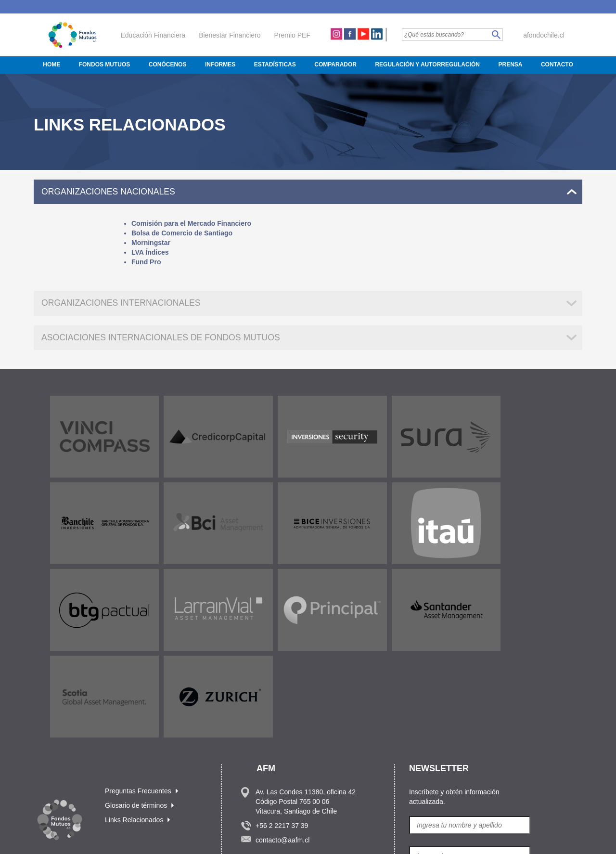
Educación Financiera (153, 35)
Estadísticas (275, 65)
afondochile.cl (544, 35)
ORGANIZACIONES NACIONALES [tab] (110, 192)
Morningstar (151, 243)
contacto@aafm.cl (282, 751)
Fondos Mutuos (105, 65)
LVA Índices (150, 253)
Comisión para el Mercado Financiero (191, 224)
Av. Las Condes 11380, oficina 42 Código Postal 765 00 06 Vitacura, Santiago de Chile (306, 712)
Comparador (335, 65)
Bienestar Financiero (230, 35)
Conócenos (168, 65)
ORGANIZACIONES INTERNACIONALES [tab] (123, 303)
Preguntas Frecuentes (138, 702)
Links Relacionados (134, 731)
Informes (220, 65)
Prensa (510, 65)
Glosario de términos (136, 716)
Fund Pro (146, 262)
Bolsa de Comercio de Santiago (182, 233)
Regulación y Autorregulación (427, 65)
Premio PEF (292, 35)
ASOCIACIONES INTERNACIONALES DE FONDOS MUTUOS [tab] (163, 338)
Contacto (557, 65)
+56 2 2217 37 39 (282, 737)
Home (51, 65)
